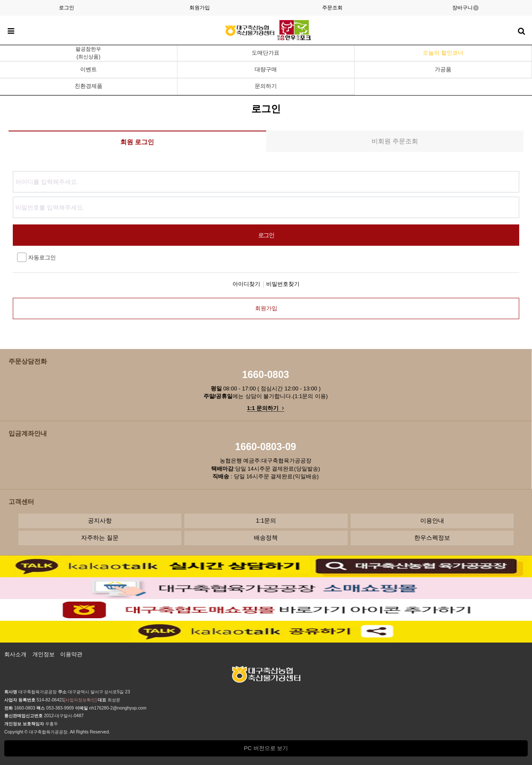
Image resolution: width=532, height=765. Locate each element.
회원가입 (200, 8)
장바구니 (465, 8)
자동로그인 (36, 257)
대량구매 (266, 69)
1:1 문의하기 (266, 408)
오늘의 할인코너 (443, 53)
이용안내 (432, 521)
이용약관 (71, 654)
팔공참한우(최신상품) (88, 53)
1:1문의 (266, 521)
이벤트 (89, 69)
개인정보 (44, 654)
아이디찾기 (246, 284)
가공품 (443, 69)
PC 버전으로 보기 (266, 748)
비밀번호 (13, 169)
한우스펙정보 (432, 538)
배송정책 (266, 538)
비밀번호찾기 (283, 284)
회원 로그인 (137, 142)
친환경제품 (89, 86)
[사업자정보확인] (81, 700)
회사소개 (15, 654)
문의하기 (266, 86)
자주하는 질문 (100, 538)
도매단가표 (266, 53)
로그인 (67, 8)
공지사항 (100, 521)
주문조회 (332, 8)
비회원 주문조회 (395, 141)
